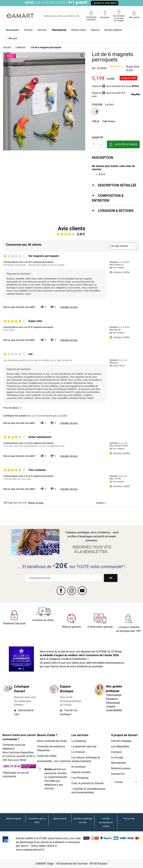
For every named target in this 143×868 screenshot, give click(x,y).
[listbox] (116, 112)
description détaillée (117, 185)
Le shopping (79, 741)
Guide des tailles (47, 756)
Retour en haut (36, 503)
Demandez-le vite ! (24, 712)
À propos (116, 752)
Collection (21, 47)
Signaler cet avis (69, 307)
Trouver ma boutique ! (69, 712)
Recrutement (119, 763)
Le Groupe (117, 757)
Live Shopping (80, 778)
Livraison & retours (116, 211)
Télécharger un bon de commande (16, 775)
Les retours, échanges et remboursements (86, 759)
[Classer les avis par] (123, 246)
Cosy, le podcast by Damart (88, 783)
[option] (95, 111)
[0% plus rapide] (53, 307)
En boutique (79, 767)
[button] (126, 782)
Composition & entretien (108, 198)
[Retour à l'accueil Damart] (20, 16)
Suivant (101, 503)
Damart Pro (118, 774)
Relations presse (121, 768)
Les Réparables (120, 746)
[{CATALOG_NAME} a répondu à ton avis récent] (43, 307)
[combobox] (62, 16)
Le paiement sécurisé (84, 746)
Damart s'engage (121, 741)
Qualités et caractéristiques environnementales (88, 791)
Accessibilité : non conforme (54, 761)
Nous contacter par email (52, 741)
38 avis (129, 66)
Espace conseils (81, 772)
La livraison (78, 752)
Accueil (7, 47)
